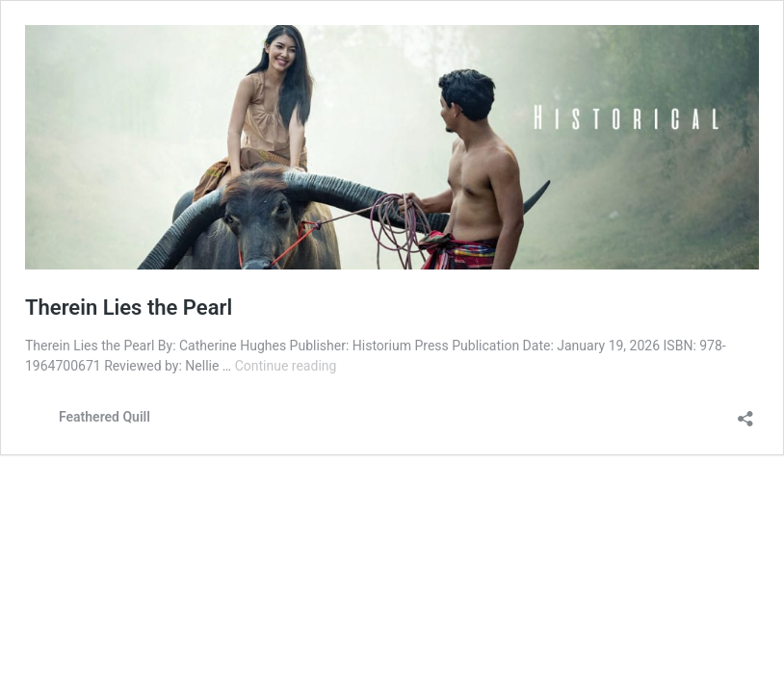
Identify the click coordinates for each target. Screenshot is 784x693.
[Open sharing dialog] (745, 412)
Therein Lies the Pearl (129, 308)
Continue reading (286, 366)
